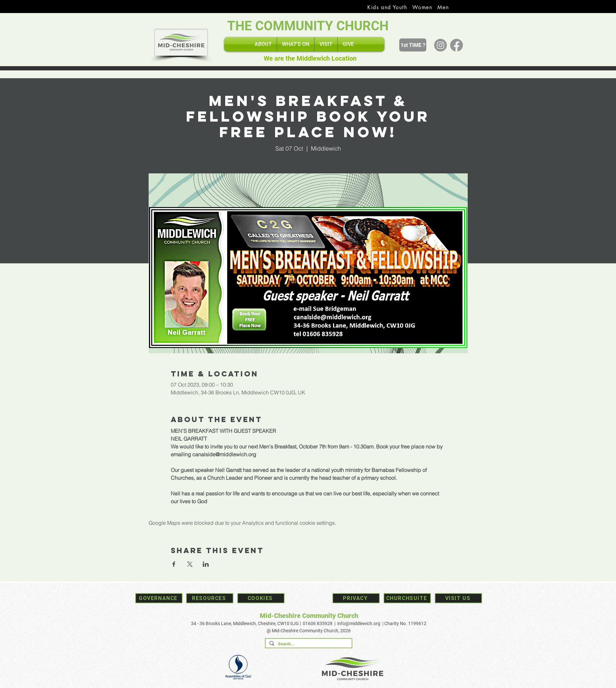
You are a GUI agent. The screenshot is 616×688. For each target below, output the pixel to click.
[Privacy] (356, 598)
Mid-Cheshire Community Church (309, 616)
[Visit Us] (458, 598)
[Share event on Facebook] (174, 564)
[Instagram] (440, 45)
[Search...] (308, 644)
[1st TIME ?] (413, 45)
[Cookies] (261, 598)
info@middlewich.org (359, 623)
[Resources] (210, 598)
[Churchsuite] (407, 598)
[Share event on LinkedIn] (206, 564)
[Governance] (159, 598)
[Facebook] (456, 45)
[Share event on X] (190, 564)
